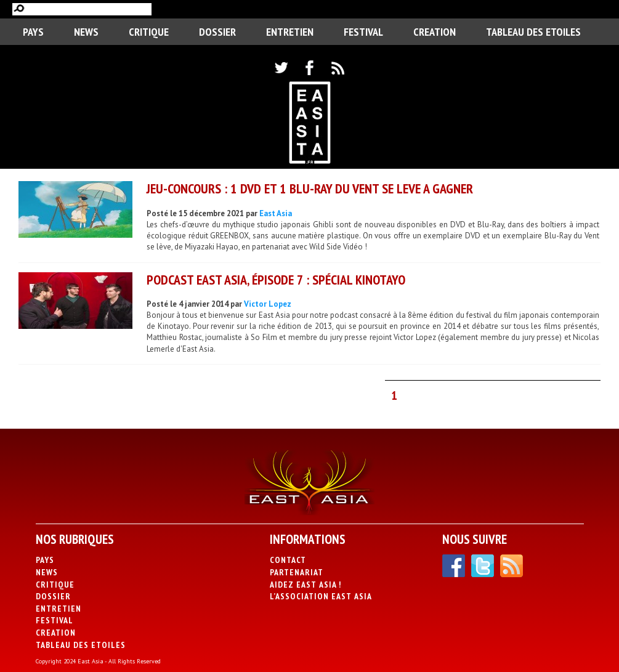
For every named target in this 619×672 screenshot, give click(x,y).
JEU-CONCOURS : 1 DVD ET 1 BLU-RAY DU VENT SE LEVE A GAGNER (310, 188)
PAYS (33, 32)
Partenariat (297, 572)
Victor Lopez (268, 304)
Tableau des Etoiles (533, 32)
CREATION (435, 32)
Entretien (290, 32)
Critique (149, 32)
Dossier (217, 32)
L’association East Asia (321, 596)
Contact (288, 560)
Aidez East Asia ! (305, 585)
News (86, 32)
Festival (363, 32)
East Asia (276, 213)
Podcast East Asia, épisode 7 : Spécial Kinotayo (276, 280)
